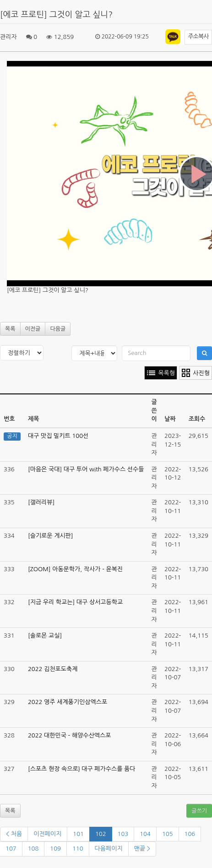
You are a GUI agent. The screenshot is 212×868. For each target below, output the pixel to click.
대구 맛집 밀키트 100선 (58, 436)
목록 (10, 329)
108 (33, 849)
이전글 (33, 329)
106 (190, 834)
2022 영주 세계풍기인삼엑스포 (68, 702)
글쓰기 (199, 811)
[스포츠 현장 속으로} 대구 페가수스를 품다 (82, 769)
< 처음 (14, 834)
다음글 (58, 329)
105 (168, 834)
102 (101, 834)
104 (145, 834)
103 (123, 834)
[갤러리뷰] (41, 502)
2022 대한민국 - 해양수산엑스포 (70, 735)
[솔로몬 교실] (45, 636)
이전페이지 (47, 834)
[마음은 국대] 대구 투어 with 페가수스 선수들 (86, 469)
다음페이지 (109, 849)
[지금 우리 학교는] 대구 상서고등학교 (75, 602)
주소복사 (198, 36)
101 (78, 834)
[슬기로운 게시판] (51, 536)
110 (78, 849)
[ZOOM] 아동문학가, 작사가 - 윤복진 (75, 569)
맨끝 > (142, 849)
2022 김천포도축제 (53, 669)
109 (55, 849)
